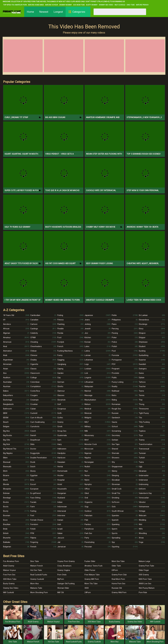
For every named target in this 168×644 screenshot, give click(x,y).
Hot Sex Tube (36, 570)
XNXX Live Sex (145, 584)
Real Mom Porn (118, 579)
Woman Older (63, 588)
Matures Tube (36, 588)
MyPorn (61, 579)
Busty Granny (92, 5)
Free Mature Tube (92, 575)
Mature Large (144, 561)
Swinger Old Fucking (66, 584)
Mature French (142, 5)
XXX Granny (144, 575)
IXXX (87, 588)
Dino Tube (131, 5)
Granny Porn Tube (146, 566)
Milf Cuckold (120, 5)
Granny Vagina (64, 570)
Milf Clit (61, 592)
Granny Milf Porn (92, 579)
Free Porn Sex (9, 575)
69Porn (115, 570)
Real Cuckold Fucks (39, 575)
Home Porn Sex (118, 584)
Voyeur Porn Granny (66, 561)
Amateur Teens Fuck (93, 566)
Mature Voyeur (52, 5)
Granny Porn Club (119, 575)
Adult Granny (9, 566)
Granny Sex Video (106, 5)
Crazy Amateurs (64, 566)
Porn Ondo (62, 575)
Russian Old (117, 588)
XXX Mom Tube (79, 5)
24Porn (88, 592)
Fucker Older (90, 561)
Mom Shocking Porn (39, 592)
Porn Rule (143, 592)
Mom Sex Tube (118, 561)
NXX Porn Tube (145, 579)
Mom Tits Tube (91, 584)
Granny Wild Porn (119, 592)
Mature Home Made (36, 5)
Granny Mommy (65, 5)
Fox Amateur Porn (19, 5)
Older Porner (90, 570)
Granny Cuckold (37, 579)
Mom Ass (35, 584)
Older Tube (116, 566)
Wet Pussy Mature (147, 588)
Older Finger (144, 570)
